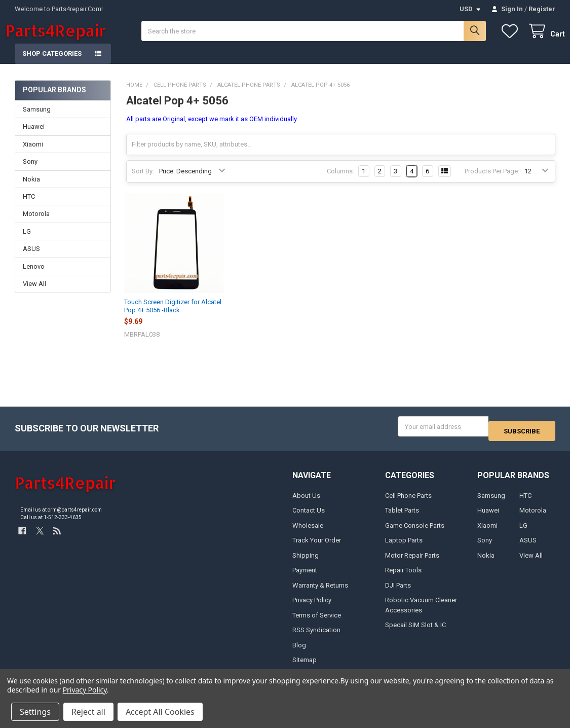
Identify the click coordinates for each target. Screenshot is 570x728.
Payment (305, 576)
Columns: (340, 181)
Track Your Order (317, 546)
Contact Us (309, 516)
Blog (299, 651)
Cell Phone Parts (408, 501)
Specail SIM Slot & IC (415, 631)
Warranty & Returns (320, 591)
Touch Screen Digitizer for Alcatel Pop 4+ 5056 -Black (173, 316)
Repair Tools (403, 576)
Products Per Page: (492, 181)
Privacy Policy (312, 606)
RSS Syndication (316, 636)
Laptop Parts (404, 546)
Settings (35, 712)
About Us (306, 501)
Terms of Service (317, 621)
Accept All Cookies (160, 712)
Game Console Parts (415, 531)
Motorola (36, 224)
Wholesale (308, 531)
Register (542, 9)
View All (34, 294)
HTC (29, 207)
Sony (30, 172)
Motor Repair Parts (412, 561)
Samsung (37, 119)
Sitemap (305, 665)
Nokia (31, 189)
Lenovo (34, 277)
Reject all (88, 712)
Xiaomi (33, 154)
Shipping (306, 561)
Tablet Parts (402, 516)
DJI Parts (398, 591)
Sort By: (143, 181)
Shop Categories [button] (52, 64)
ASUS (31, 259)
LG (27, 242)
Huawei (34, 137)
